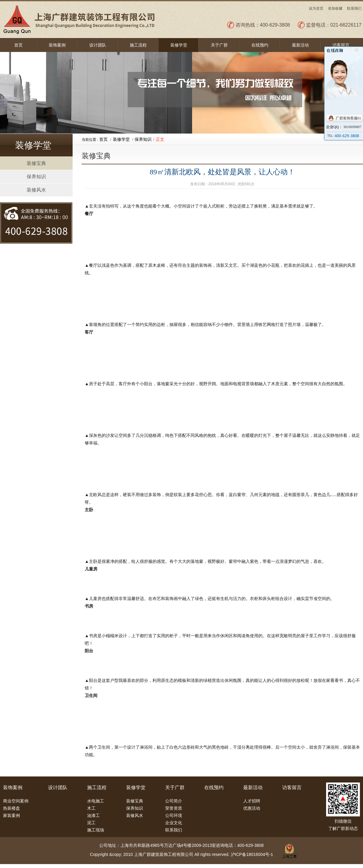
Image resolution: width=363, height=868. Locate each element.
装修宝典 (36, 163)
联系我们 (354, 8)
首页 (18, 45)
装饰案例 (57, 45)
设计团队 (98, 45)
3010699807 (352, 127)
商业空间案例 (16, 801)
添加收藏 (335, 8)
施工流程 (138, 45)
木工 (91, 808)
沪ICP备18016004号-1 (252, 854)
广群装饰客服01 (348, 118)
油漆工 (93, 815)
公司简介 (174, 801)
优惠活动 (252, 808)
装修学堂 (179, 45)
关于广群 (219, 45)
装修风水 (36, 190)
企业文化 (174, 823)
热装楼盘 (11, 808)
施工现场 (96, 830)
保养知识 (36, 177)
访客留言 (341, 45)
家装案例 (11, 815)
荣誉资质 (174, 808)
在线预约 (260, 45)
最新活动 (300, 45)
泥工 (91, 823)
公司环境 (174, 815)
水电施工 (96, 801)
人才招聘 (252, 801)
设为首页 (316, 8)
